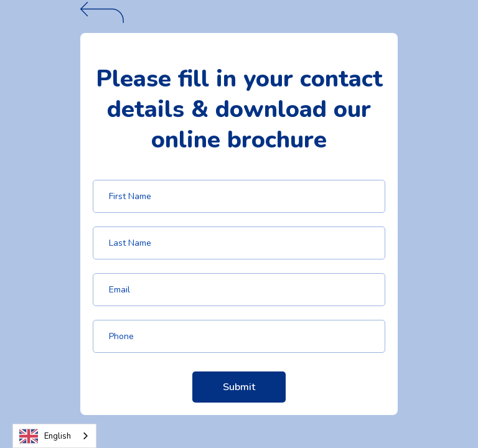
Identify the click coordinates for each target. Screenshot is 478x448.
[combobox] (54, 436)
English (45, 436)
